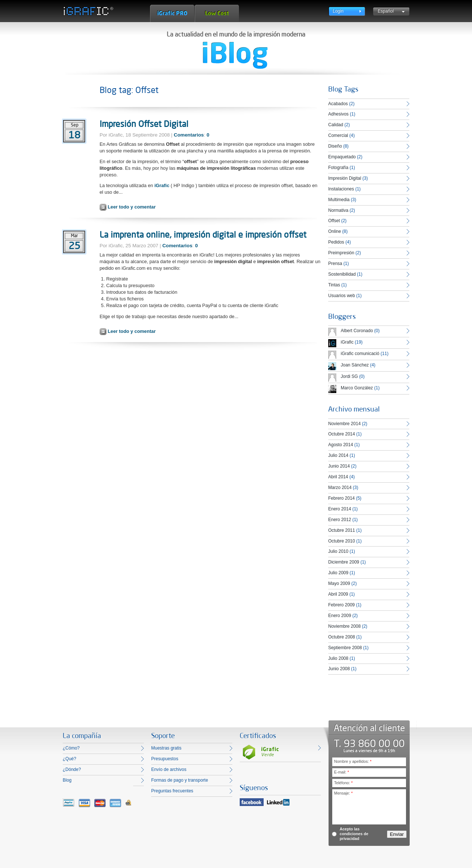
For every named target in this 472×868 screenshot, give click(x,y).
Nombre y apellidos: (353, 761)
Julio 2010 (338, 551)
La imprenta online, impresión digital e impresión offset (203, 234)
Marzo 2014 (340, 488)
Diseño (335, 146)
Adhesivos (338, 114)
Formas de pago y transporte (180, 780)
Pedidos (336, 242)
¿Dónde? (72, 769)
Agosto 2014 (341, 445)
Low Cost (217, 13)
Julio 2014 (338, 455)
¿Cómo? (71, 748)
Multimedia (339, 200)
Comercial (338, 135)
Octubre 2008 (342, 637)
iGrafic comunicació (360, 354)
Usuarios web (342, 296)
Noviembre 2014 (344, 424)
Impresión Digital (345, 178)
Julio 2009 (338, 573)
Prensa (335, 263)
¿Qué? (70, 759)
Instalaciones (341, 189)
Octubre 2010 (342, 541)
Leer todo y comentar (132, 207)
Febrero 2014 (341, 498)
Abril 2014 (338, 477)
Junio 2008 (339, 669)
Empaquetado (342, 157)
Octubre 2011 (342, 530)
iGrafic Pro (172, 13)
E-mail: (341, 772)
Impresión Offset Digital (144, 124)
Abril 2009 (338, 594)
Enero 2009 (340, 616)
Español (386, 11)
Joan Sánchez (355, 365)
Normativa (338, 210)
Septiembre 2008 (345, 648)
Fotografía (338, 168)
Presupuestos (165, 759)
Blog (67, 780)
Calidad (336, 125)
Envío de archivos (169, 769)
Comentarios (189, 135)
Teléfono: (343, 783)
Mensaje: (343, 793)
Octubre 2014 (342, 434)
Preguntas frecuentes (172, 791)
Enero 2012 (340, 520)
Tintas (334, 285)
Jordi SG (349, 376)
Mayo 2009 (339, 583)
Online (335, 231)
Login (338, 11)
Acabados (338, 104)
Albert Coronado (357, 331)
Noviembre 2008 (344, 626)
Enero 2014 (340, 509)
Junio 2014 (339, 466)
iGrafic (162, 185)
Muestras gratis (166, 748)
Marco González (357, 388)
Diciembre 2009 (344, 562)
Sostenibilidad (342, 274)
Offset (334, 221)
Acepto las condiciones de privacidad (354, 834)
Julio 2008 (338, 658)
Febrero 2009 (341, 605)
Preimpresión (341, 253)
